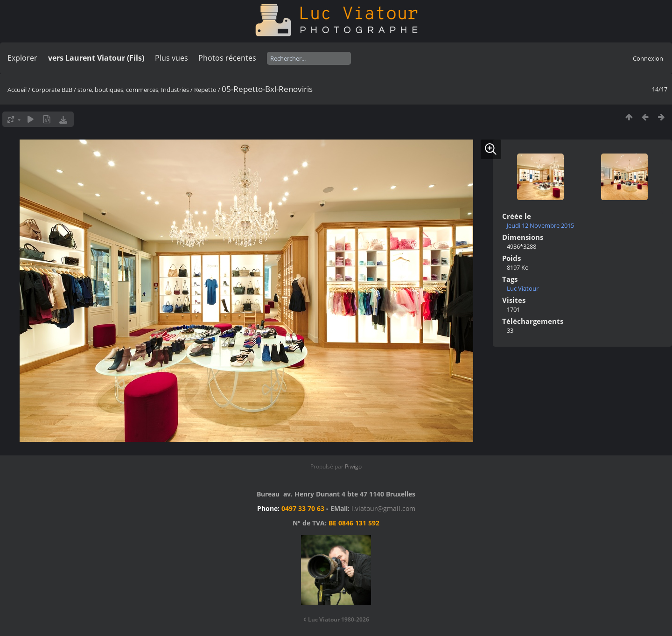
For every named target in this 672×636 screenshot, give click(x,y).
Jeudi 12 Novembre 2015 (540, 225)
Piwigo (353, 466)
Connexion (648, 58)
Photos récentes (227, 58)
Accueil (17, 90)
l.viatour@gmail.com (383, 508)
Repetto (206, 90)
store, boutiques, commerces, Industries (133, 90)
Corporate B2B (52, 90)
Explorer (22, 58)
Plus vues (171, 58)
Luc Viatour (523, 288)
